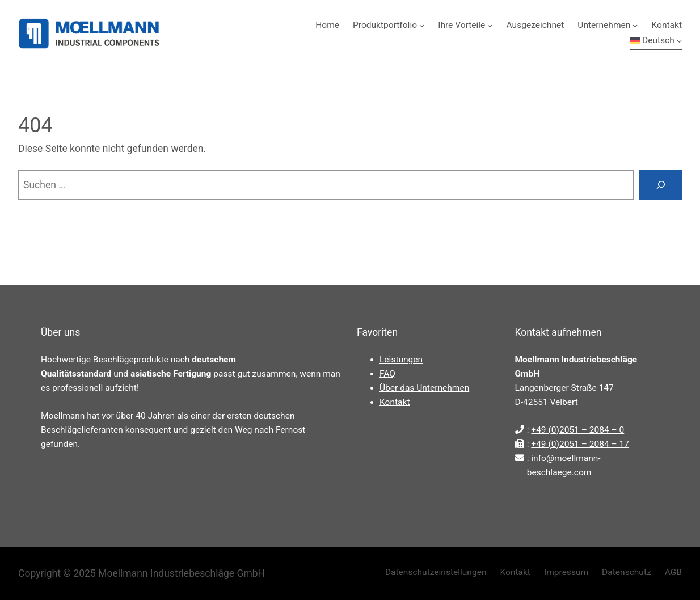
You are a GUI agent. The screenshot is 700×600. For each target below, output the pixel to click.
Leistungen (401, 360)
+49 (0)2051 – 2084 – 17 (580, 444)
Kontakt (395, 402)
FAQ (387, 374)
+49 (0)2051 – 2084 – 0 (577, 430)
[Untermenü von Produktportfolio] (422, 25)
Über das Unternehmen (424, 388)
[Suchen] (661, 185)
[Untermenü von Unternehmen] (635, 25)
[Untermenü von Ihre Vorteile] (490, 25)
